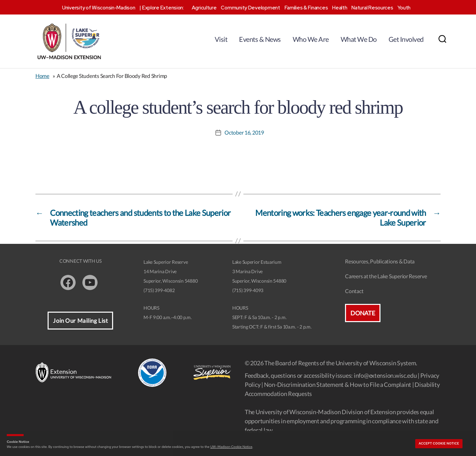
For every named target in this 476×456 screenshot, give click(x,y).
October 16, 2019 (244, 132)
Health (340, 8)
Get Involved (406, 39)
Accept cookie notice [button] (439, 444)
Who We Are (311, 39)
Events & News (260, 39)
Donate (363, 313)
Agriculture (204, 8)
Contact (354, 291)
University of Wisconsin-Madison (99, 8)
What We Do (359, 39)
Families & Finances (306, 8)
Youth (404, 8)
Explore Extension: (163, 8)
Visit (221, 39)
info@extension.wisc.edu (385, 375)
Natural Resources (372, 8)
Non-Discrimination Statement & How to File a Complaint (338, 384)
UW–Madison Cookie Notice (231, 447)
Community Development (250, 8)
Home (42, 76)
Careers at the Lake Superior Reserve (386, 276)
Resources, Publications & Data (380, 261)
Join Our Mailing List (80, 321)
